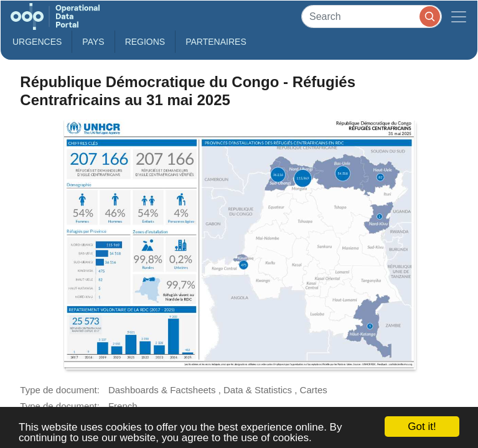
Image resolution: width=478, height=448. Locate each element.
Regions (145, 42)
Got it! (422, 427)
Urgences (37, 42)
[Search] (372, 16)
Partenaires (216, 42)
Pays (93, 42)
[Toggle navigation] (459, 16)
